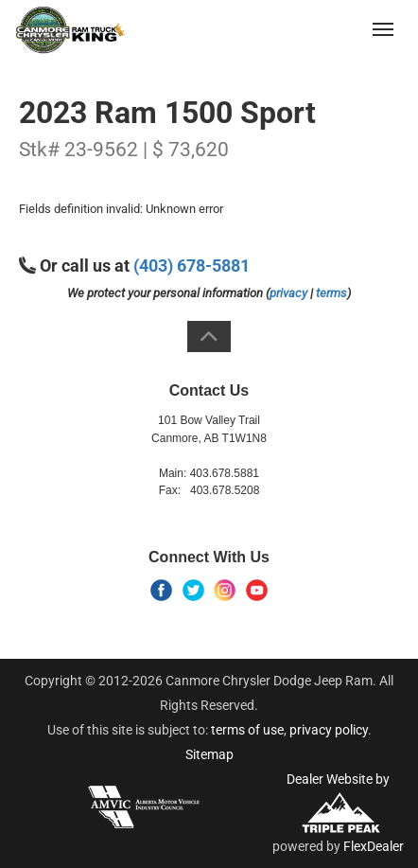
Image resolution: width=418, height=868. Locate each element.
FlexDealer (374, 846)
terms (331, 293)
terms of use (247, 730)
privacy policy (329, 730)
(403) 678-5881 (311, 28)
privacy (288, 293)
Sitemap (209, 754)
